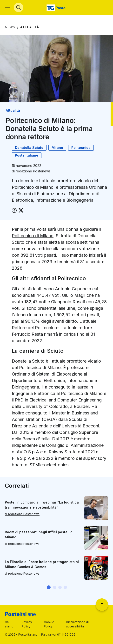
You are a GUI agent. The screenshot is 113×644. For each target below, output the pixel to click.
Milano (57, 148)
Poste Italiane (27, 155)
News (10, 27)
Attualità (30, 27)
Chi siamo (9, 624)
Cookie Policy (49, 624)
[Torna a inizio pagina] (102, 605)
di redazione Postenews (22, 514)
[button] (49, 587)
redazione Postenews (33, 171)
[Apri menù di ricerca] (19, 7)
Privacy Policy (27, 624)
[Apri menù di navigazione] (7, 7)
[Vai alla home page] (56, 7)
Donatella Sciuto (29, 148)
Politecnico (81, 148)
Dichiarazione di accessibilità (77, 624)
